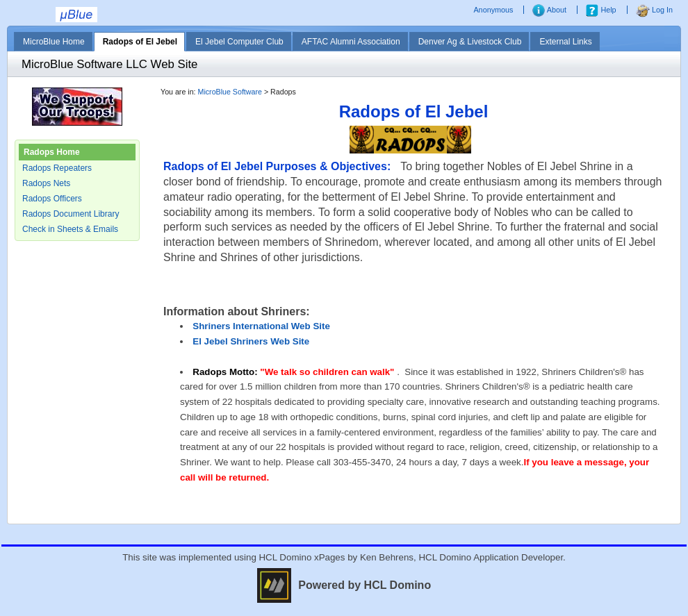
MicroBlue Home (54, 42)
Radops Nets (46, 183)
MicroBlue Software (230, 92)
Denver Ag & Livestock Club (470, 42)
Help (601, 10)
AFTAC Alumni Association (351, 42)
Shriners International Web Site (261, 326)
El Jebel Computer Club (239, 42)
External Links (565, 42)
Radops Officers (52, 199)
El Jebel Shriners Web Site (251, 341)
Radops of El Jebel (140, 42)
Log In (654, 10)
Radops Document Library (71, 214)
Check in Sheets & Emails (70, 229)
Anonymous (494, 10)
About (549, 10)
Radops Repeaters (57, 168)
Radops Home (52, 152)
